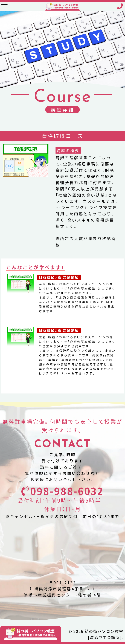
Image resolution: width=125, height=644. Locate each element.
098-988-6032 (67, 491)
